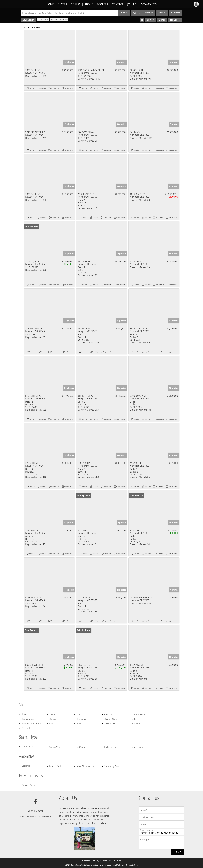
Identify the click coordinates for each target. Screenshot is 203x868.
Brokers (102, 4)
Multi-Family (110, 747)
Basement (26, 766)
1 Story (25, 714)
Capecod (108, 714)
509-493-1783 (149, 4)
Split (79, 723)
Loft (134, 719)
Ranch (52, 723)
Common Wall (139, 714)
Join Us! (132, 4)
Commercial (27, 746)
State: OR (42, 20)
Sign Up (39, 811)
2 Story (53, 714)
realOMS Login (118, 865)
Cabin (79, 714)
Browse (29, 785)
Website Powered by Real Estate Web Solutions (101, 861)
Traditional (137, 723)
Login (31, 811)
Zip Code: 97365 (58, 20)
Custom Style (111, 719)
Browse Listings (132, 865)
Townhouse (110, 723)
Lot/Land (81, 747)
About (89, 4)
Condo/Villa (55, 747)
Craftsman (82, 719)
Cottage (53, 719)
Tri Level (26, 728)
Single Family (138, 747)
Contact (118, 4)
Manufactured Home (32, 723)
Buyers (62, 4)
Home (50, 4)
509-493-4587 (47, 816)
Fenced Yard (55, 766)
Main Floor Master (85, 766)
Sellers (76, 4)
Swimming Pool (112, 766)
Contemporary (29, 719)
